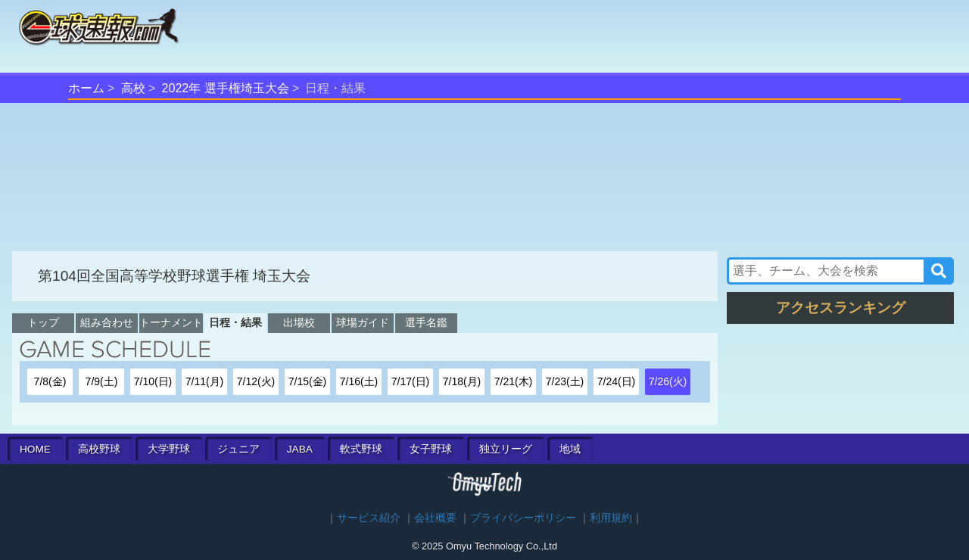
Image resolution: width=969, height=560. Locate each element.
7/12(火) (256, 381)
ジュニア (238, 449)
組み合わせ (107, 322)
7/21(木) (514, 381)
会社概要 (435, 518)
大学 (169, 449)
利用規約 (611, 518)
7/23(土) (565, 381)
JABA (300, 449)
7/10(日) (153, 381)
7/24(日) (617, 381)
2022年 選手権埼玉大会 (226, 88)
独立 (506, 449)
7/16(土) (359, 381)
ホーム (86, 88)
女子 (431, 449)
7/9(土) (102, 381)
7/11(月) (205, 381)
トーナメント (171, 322)
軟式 (361, 449)
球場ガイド (363, 322)
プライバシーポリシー (523, 518)
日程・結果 (235, 322)
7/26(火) (668, 381)
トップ (43, 322)
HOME (35, 449)
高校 (133, 88)
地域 (570, 449)
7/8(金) (50, 381)
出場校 (299, 322)
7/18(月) (462, 381)
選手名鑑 (426, 322)
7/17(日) (411, 381)
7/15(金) (308, 381)
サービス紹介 (369, 518)
